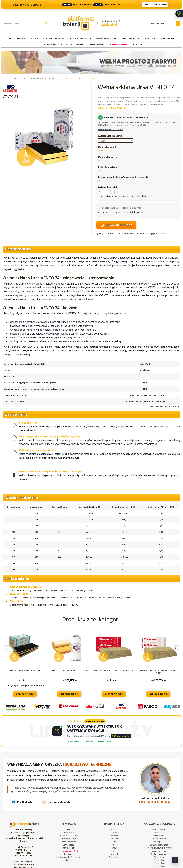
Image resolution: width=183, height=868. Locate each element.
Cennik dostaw (69, 845)
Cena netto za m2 (107, 147)
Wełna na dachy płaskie (159, 845)
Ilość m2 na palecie (108, 167)
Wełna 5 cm (159, 857)
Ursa (114, 842)
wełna (130, 287)
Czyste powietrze (69, 842)
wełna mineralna (52, 313)
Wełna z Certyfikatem (69, 836)
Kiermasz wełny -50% (69, 851)
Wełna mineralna (159, 830)
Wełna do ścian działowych (159, 848)
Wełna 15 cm (159, 863)
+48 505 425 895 (82, 5)
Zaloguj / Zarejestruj (155, 5)
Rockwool (114, 836)
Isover (114, 833)
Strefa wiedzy (69, 848)
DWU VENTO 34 (19, 594)
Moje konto (69, 833)
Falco (114, 851)
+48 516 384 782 (112, 5)
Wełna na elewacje (159, 839)
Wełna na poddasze (159, 842)
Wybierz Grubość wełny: (110, 136)
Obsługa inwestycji (69, 839)
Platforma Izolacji (13, 79)
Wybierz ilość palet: (108, 187)
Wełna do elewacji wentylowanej (43, 79)
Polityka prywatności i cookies (69, 857)
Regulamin (69, 854)
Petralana (114, 830)
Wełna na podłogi (159, 851)
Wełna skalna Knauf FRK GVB (25, 670)
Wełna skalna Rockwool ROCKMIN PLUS (158, 672)
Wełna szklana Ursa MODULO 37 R (69, 670)
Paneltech (114, 854)
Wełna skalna (159, 833)
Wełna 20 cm (159, 866)
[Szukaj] (47, 23)
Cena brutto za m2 (107, 157)
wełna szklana (75, 284)
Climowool (114, 839)
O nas (69, 830)
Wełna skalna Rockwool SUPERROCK (114, 670)
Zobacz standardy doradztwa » (110, 129)
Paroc (114, 845)
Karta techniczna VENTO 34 (26, 587)
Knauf (114, 848)
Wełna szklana (159, 836)
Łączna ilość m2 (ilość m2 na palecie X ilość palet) (123, 177)
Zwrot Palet (17, 601)
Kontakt (69, 860)
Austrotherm (114, 857)
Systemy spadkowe (159, 854)
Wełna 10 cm (159, 860)
